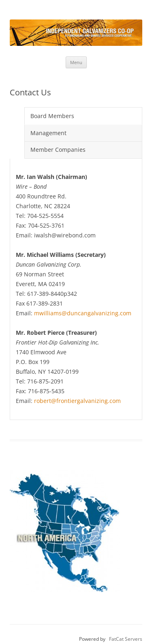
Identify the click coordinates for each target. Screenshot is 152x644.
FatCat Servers (126, 639)
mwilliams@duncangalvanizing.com (83, 313)
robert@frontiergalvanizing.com (77, 401)
